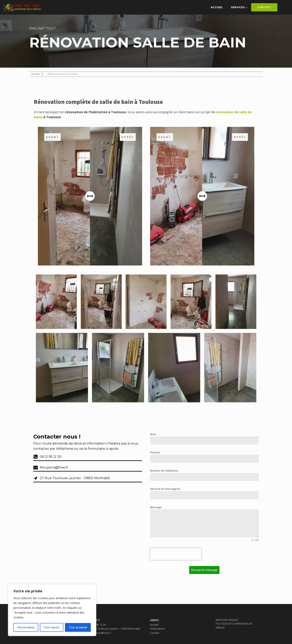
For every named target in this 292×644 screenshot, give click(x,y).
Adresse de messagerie (165, 489)
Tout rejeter (52, 627)
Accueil (217, 7)
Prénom (155, 452)
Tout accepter (78, 627)
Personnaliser (26, 627)
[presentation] (176, 554)
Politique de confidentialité (234, 624)
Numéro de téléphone (164, 471)
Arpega (220, 628)
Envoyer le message (204, 570)
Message (156, 507)
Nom (153, 434)
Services (238, 7)
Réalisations (158, 629)
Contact (264, 7)
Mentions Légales (227, 620)
